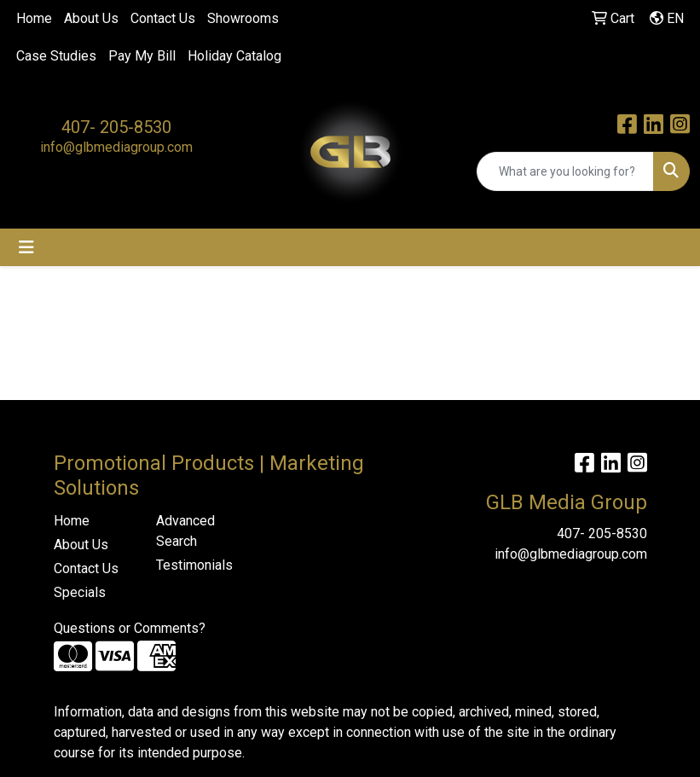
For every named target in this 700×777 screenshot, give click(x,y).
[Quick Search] (565, 171)
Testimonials (194, 565)
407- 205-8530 (116, 127)
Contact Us (163, 18)
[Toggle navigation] (26, 247)
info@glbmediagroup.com (116, 147)
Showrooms (243, 18)
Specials (80, 592)
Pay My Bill (142, 56)
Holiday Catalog (234, 56)
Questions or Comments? (130, 628)
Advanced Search (185, 531)
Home (34, 18)
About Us (91, 18)
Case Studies (56, 56)
